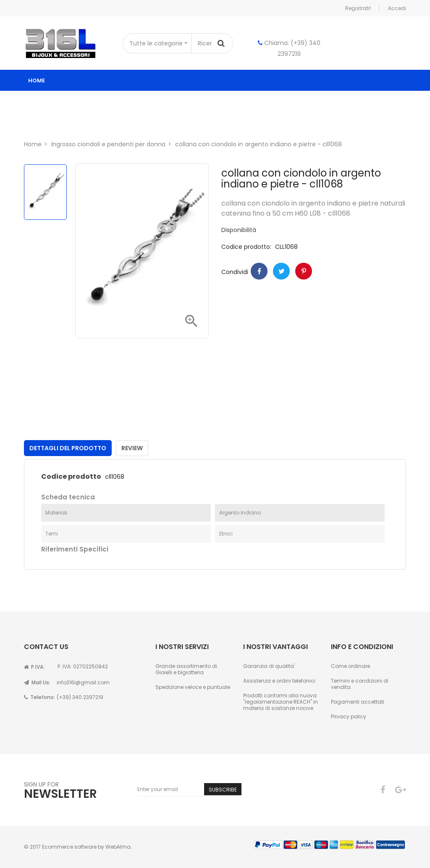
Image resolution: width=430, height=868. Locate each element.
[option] (45, 192)
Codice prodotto (71, 477)
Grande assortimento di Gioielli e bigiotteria (186, 669)
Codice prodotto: (246, 247)
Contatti (100, 123)
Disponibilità (239, 230)
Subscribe (223, 790)
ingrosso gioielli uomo (251, 102)
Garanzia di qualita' (269, 666)
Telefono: (39, 697)
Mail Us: (37, 682)
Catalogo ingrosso (69, 102)
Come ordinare (350, 666)
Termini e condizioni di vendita (360, 684)
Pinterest (304, 271)
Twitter (281, 271)
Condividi (259, 271)
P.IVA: (34, 667)
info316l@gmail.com (83, 682)
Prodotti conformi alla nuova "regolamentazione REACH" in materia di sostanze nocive (281, 702)
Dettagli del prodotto (68, 448)
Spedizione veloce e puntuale (193, 687)
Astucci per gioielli (337, 102)
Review (132, 448)
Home (37, 80)
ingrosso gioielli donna (158, 102)
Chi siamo (52, 123)
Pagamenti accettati (358, 702)
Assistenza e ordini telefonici (279, 681)
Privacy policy (349, 716)
